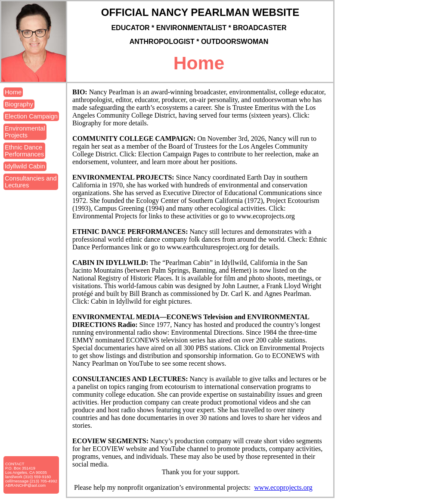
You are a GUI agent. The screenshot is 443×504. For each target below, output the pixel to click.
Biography (19, 104)
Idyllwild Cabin (25, 166)
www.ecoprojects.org (283, 487)
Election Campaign (31, 116)
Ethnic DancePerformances (24, 151)
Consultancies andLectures (31, 182)
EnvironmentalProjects (25, 132)
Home (13, 92)
